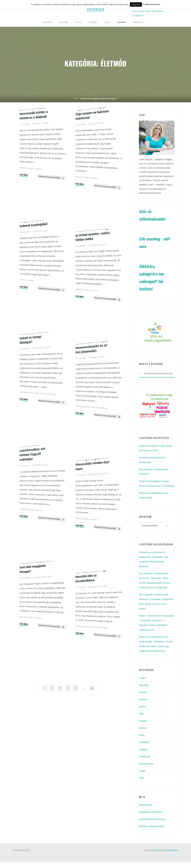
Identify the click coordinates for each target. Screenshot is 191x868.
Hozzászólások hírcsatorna (153, 825)
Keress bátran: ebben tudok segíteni (148, 12)
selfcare (40, 204)
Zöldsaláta (96, 9)
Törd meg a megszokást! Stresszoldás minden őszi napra (93, 498)
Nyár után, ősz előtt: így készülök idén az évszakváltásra (92, 610)
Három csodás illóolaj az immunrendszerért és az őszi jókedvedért (93, 381)
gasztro (96, 326)
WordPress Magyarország (152, 832)
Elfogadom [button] (136, 4)
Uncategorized (146, 770)
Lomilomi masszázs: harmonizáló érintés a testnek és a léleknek (34, 147)
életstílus (31, 203)
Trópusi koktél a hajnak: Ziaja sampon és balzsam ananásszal (93, 147)
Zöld (141, 784)
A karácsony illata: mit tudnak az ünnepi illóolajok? (35, 372)
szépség (96, 213)
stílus (142, 741)
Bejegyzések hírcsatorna (152, 818)
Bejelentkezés (146, 811)
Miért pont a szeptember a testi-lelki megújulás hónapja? (37, 601)
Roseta (161, 856)
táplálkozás (145, 763)
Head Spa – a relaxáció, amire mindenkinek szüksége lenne (155, 631)
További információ (151, 4)
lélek (38, 428)
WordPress (173, 856)
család (142, 684)
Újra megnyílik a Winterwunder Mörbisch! (155, 568)
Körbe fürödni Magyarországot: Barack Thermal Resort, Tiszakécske (155, 487)
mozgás (143, 727)
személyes (106, 663)
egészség (79, 324)
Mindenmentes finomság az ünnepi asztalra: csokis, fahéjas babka (93, 269)
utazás (142, 777)
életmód (23, 202)
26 (93, 689)
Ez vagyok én (138, 16)
